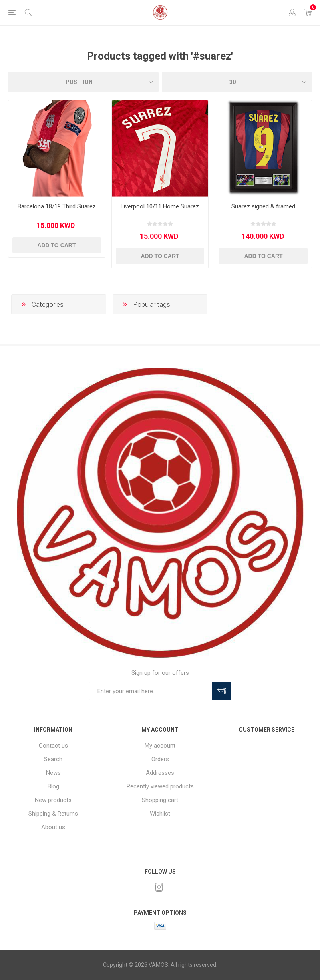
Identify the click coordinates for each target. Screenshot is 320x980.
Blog (53, 786)
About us (53, 827)
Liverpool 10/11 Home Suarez (160, 206)
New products (53, 800)
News (53, 773)
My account (160, 746)
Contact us (53, 746)
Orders (160, 759)
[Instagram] (159, 887)
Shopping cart (160, 800)
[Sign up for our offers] (151, 691)
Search (53, 759)
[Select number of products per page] (237, 82)
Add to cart (56, 245)
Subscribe (222, 691)
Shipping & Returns (53, 814)
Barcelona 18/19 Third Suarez (57, 206)
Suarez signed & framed (263, 206)
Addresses (160, 773)
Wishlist (160, 814)
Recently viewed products (160, 786)
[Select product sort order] (83, 82)
